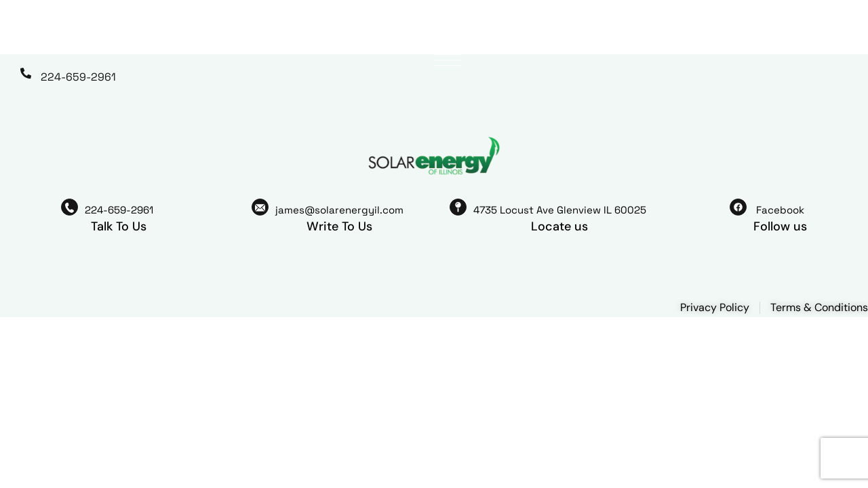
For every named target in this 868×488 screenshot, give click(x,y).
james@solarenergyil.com (339, 210)
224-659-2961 (78, 77)
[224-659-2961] (26, 73)
